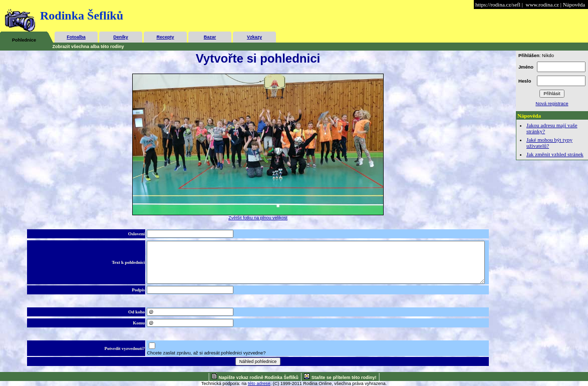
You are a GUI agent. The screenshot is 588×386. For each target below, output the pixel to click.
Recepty (165, 37)
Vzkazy (254, 37)
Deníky (121, 37)
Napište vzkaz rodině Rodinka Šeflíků (259, 377)
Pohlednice (24, 40)
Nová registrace (552, 104)
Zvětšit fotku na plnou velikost (258, 218)
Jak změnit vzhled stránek (555, 154)
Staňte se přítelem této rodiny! (344, 377)
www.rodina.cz (542, 5)
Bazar (210, 37)
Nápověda (574, 5)
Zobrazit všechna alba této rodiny (88, 47)
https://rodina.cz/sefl (498, 5)
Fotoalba (76, 37)
